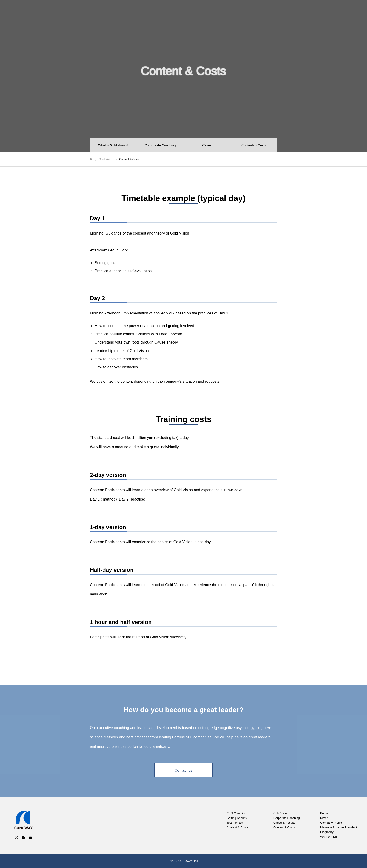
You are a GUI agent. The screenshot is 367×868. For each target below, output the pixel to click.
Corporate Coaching (287, 818)
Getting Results (237, 818)
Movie (301, 12)
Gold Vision (263, 12)
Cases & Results (284, 823)
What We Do (328, 837)
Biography (327, 832)
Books (284, 12)
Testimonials (235, 823)
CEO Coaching (235, 12)
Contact (352, 12)
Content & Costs (237, 827)
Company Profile (326, 12)
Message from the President (339, 827)
